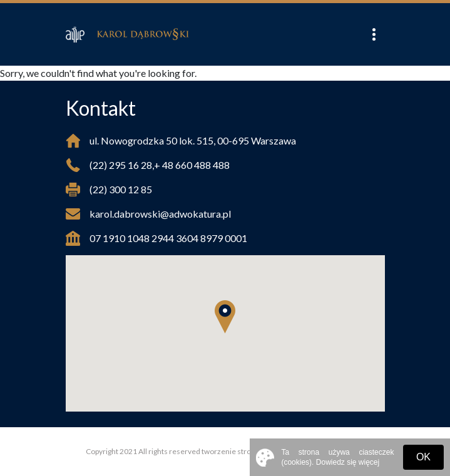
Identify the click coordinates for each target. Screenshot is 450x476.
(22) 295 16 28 (121, 165)
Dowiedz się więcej (348, 462)
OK (423, 457)
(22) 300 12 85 (121, 189)
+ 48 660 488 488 (192, 165)
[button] (225, 317)
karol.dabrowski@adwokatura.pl (160, 214)
